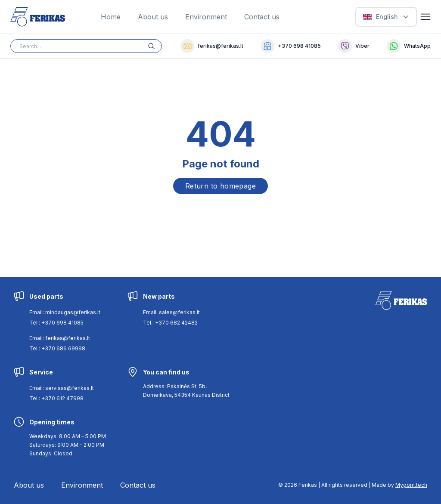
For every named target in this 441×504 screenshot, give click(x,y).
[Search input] (86, 46)
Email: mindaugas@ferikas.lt (65, 312)
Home (111, 17)
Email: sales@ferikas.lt (171, 312)
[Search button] (155, 46)
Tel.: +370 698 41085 (56, 323)
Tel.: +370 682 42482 (170, 323)
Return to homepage (220, 186)
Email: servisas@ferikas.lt (62, 388)
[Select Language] (386, 17)
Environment (206, 17)
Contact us (262, 17)
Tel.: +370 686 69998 (57, 348)
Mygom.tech (411, 485)
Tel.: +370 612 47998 (56, 398)
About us (153, 17)
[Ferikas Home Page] (38, 17)
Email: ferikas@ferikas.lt (60, 338)
